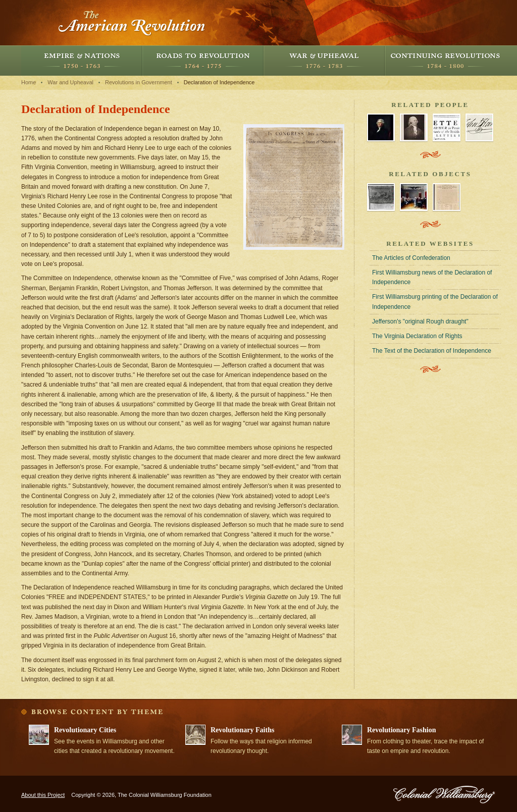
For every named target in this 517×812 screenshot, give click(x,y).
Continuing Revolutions (445, 61)
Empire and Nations (82, 61)
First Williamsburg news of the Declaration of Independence (432, 277)
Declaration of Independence (219, 82)
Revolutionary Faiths (242, 730)
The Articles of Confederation (411, 258)
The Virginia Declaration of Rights (417, 336)
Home (29, 82)
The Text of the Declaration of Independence (432, 351)
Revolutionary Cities (85, 730)
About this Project (43, 795)
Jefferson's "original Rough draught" (420, 321)
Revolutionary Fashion (402, 730)
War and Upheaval (324, 61)
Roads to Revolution (203, 61)
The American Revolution (132, 23)
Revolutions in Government (139, 82)
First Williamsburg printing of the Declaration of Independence (435, 302)
